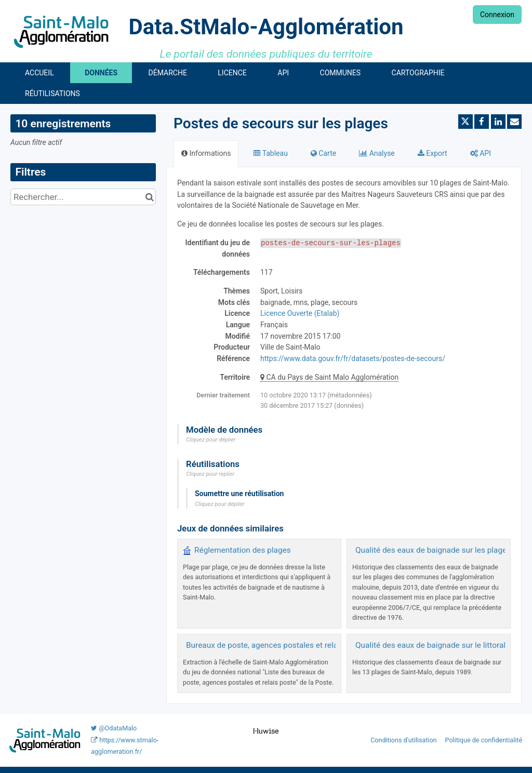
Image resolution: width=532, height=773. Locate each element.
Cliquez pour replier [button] (210, 474)
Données (101, 73)
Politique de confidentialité (484, 740)
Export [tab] (433, 153)
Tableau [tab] (270, 153)
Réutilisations (52, 94)
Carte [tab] (323, 153)
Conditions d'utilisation (404, 740)
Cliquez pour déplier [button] (211, 440)
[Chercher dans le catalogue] (149, 197)
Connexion (497, 15)
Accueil (39, 73)
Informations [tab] (206, 153)
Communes (341, 73)
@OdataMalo (114, 728)
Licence (232, 73)
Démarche (168, 73)
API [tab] (481, 153)
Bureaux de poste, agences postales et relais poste (276, 645)
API (283, 73)
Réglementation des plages (243, 550)
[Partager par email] (514, 122)
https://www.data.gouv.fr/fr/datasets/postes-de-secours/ (353, 358)
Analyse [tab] (377, 153)
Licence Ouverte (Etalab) (300, 313)
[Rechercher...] (83, 197)
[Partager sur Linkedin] (498, 122)
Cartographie (418, 73)
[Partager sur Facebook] (482, 122)
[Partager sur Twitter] (465, 122)
